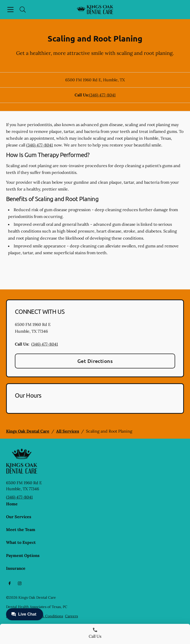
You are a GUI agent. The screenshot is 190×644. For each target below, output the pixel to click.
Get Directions (95, 361)
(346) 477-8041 (102, 95)
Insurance (16, 568)
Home (12, 504)
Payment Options (23, 555)
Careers (71, 616)
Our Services (19, 517)
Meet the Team (21, 529)
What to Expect (21, 542)
